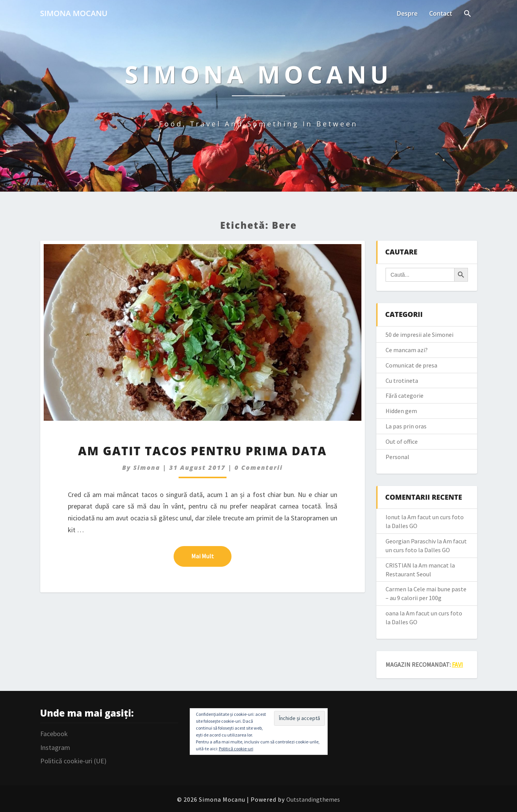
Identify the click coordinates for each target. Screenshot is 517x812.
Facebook (54, 734)
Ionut (393, 517)
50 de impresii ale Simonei (419, 335)
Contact (441, 13)
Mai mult (211, 556)
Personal (397, 457)
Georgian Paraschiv (411, 541)
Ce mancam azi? (407, 350)
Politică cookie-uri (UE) (73, 761)
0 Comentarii (259, 468)
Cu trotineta (402, 381)
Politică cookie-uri (236, 749)
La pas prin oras (406, 426)
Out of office (402, 441)
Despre (407, 13)
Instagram (55, 747)
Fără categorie (405, 395)
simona (147, 468)
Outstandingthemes (313, 799)
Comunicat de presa (411, 365)
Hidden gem (401, 411)
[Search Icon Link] (468, 14)
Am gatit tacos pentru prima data (203, 451)
